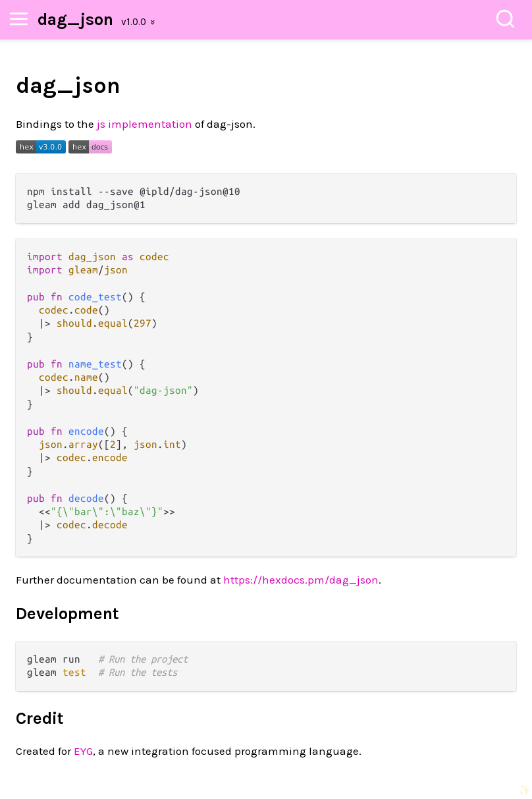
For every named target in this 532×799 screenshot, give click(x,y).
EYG (83, 751)
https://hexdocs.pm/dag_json (301, 580)
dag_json (75, 19)
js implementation (145, 124)
